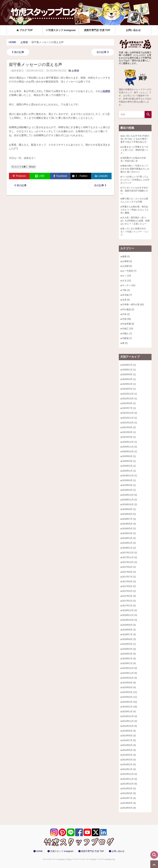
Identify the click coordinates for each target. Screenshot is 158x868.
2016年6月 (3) (129, 639)
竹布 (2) (126, 314)
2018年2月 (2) (129, 543)
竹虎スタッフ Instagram (61, 30)
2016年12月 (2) (130, 610)
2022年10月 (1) (130, 398)
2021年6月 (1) (129, 432)
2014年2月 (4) (129, 764)
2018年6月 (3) (129, 524)
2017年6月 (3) (129, 581)
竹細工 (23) (128, 329)
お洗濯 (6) (127, 266)
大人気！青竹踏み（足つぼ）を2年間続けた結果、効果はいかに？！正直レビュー (135, 221)
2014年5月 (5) (129, 750)
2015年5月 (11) (130, 692)
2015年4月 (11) (130, 697)
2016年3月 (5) (129, 654)
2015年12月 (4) (130, 668)
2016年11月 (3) (130, 615)
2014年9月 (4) (129, 731)
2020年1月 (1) (129, 471)
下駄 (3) (126, 290)
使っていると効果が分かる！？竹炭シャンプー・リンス (135, 232)
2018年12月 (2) (130, 495)
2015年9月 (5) (129, 683)
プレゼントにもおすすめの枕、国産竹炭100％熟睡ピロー (134, 191)
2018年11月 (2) (130, 500)
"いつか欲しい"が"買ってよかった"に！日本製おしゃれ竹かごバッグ (135, 180)
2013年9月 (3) (129, 788)
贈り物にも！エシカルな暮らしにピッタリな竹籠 (134, 200)
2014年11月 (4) (130, 721)
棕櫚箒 (106, 91)
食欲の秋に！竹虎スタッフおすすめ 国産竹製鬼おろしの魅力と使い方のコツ (135, 169)
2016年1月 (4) (129, 663)
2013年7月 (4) (129, 798)
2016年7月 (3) (129, 634)
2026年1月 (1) (129, 370)
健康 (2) (126, 256)
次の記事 (102, 52)
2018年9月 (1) (129, 509)
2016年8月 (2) (129, 630)
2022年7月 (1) (129, 408)
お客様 (75, 71)
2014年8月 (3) (129, 736)
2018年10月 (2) (130, 504)
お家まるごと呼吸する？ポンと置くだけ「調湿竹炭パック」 (135, 150)
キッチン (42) (129, 285)
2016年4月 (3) (129, 649)
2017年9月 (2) (129, 567)
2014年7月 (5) (129, 740)
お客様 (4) (127, 261)
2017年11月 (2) (130, 557)
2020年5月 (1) (129, 461)
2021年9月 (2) (129, 427)
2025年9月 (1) (129, 374)
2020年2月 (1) (129, 466)
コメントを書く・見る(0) (25, 167)
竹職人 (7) (127, 333)
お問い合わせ (133, 30)
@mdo (69, 859)
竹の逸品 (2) (128, 309)
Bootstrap (61, 859)
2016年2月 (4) (129, 658)
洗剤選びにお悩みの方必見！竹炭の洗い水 (133, 159)
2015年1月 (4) (129, 711)
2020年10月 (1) (130, 451)
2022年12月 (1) (130, 394)
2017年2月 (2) (129, 601)
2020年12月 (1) (130, 442)
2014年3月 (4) (129, 760)
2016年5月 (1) (129, 644)
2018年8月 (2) (129, 514)
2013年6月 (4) (129, 803)
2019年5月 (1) (129, 485)
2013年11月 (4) (130, 779)
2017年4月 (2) (129, 591)
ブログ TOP (25, 30)
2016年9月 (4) (129, 625)
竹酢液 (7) (127, 338)
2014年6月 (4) (129, 745)
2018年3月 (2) (129, 538)
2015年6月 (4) (129, 687)
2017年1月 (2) (129, 606)
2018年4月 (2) (129, 533)
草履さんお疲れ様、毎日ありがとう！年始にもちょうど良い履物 (135, 210)
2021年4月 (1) (129, 437)
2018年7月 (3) (129, 519)
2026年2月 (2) (129, 365)
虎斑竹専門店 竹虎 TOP (97, 30)
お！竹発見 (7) (129, 271)
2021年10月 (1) (130, 423)
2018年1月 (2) (129, 548)
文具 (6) (126, 300)
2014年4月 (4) (129, 755)
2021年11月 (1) (130, 418)
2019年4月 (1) (129, 490)
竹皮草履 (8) (128, 324)
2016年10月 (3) (130, 620)
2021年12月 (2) (130, 413)
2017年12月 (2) (130, 553)
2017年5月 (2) (129, 586)
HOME (39, 851)
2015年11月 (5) (130, 673)
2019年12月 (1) (130, 476)
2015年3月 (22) (130, 702)
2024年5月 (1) (129, 389)
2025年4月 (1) (129, 379)
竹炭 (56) (127, 319)
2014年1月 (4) (129, 769)
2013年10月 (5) (130, 784)
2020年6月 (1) (129, 456)
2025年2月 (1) (129, 384)
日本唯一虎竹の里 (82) (133, 304)
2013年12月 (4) (130, 774)
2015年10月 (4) (130, 678)
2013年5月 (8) (129, 808)
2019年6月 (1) (129, 480)
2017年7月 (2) (129, 577)
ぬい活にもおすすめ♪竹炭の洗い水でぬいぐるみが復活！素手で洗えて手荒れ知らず (135, 139)
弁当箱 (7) (127, 295)
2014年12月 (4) (130, 716)
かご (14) (127, 276)
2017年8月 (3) (129, 572)
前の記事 (19, 52)
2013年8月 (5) (129, 793)
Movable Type (110, 859)
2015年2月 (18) (130, 707)
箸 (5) (125, 343)
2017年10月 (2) (130, 562)
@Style (94, 859)
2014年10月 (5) (130, 726)
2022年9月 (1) (129, 403)
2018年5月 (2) (129, 528)
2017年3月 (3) (129, 596)
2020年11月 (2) (130, 447)
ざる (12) (127, 281)
